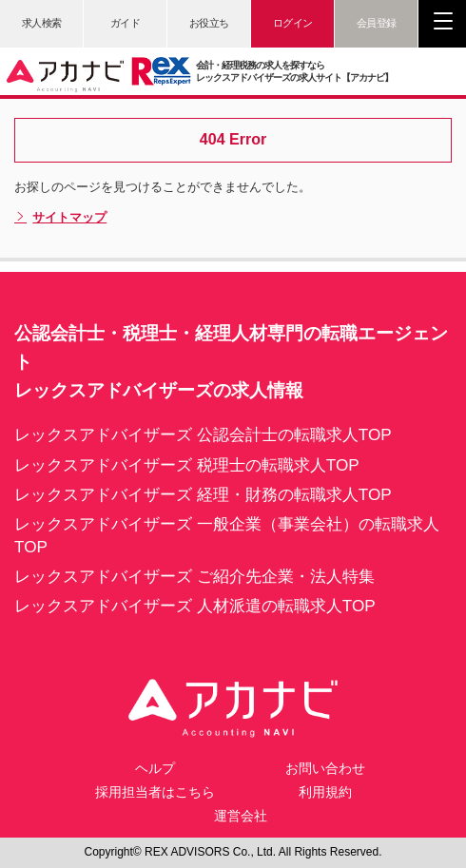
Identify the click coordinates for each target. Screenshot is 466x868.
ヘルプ (155, 768)
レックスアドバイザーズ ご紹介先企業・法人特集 (194, 576)
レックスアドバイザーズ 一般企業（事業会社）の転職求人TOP (227, 535)
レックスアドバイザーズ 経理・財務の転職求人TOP (203, 494)
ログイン (293, 23)
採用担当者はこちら (155, 792)
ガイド (126, 23)
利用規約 (325, 792)
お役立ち (209, 23)
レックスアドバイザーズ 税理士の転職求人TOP (187, 465)
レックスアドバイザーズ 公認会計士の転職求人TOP (203, 434)
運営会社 (241, 816)
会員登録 (377, 23)
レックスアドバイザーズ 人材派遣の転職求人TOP (195, 606)
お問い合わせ (325, 768)
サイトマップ (60, 218)
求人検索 (42, 23)
